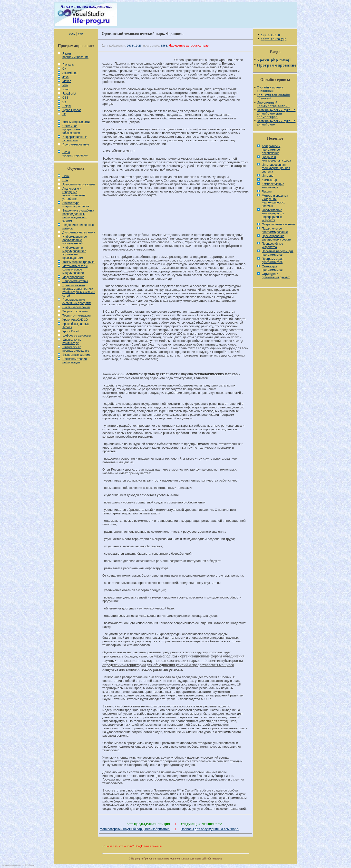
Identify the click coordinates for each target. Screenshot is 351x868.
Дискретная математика (79, 232)
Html (65, 89)
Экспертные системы (77, 355)
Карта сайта (270, 35)
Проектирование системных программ (77, 301)
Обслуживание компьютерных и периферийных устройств (273, 215)
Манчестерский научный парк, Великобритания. (135, 829)
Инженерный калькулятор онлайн (273, 104)
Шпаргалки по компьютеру (72, 341)
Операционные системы (278, 224)
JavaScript (69, 94)
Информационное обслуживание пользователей (75, 240)
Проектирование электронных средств (276, 238)
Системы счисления (76, 307)
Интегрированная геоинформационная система (276, 168)
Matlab (67, 81)
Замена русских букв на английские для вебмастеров (276, 114)
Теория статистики (75, 311)
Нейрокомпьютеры (75, 281)
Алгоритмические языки (79, 184)
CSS (65, 98)
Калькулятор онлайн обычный (273, 97)
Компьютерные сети (76, 122)
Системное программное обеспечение (71, 129)
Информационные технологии (75, 139)
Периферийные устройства (272, 245)
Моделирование (73, 277)
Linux (66, 176)
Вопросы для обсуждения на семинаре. (210, 829)
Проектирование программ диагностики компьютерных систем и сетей (79, 290)
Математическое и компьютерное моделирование (75, 270)
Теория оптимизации (77, 316)
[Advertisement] (175, 217)
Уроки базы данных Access (76, 326)
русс (72, 34)
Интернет (268, 176)
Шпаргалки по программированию (76, 349)
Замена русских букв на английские (276, 123)
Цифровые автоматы (77, 336)
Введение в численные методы (78, 227)
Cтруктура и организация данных (276, 276)
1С (64, 114)
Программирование (76, 145)
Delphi (67, 106)
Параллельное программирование (275, 230)
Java (65, 77)
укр (80, 34)
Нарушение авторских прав (189, 46)
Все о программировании (75, 154)
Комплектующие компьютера (273, 186)
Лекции (267, 192)
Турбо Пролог (72, 110)
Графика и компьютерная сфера (276, 159)
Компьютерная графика (78, 262)
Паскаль (68, 65)
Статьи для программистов (272, 268)
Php (65, 85)
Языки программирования (75, 55)
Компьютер (269, 180)
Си (64, 69)
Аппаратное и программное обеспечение (271, 150)
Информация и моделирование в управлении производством (74, 253)
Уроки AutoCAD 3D (75, 320)
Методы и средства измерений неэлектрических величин (275, 201)
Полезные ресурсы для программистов (278, 253)
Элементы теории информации (75, 361)
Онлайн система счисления (270, 89)
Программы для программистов (273, 260)
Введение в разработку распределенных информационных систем (78, 216)
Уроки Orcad (71, 331)
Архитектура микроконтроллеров (76, 205)
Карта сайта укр (273, 39)
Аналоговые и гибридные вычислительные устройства (74, 194)
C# (64, 102)
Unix (65, 180)
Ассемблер (70, 73)
